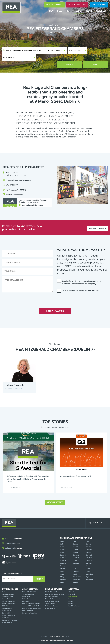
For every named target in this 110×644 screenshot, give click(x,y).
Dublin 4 (89, 541)
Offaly (62, 571)
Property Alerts (54, 5)
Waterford (76, 574)
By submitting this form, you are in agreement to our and (82, 276)
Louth (88, 565)
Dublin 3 (76, 541)
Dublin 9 (89, 546)
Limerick (63, 565)
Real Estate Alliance (58, 631)
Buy (51, 11)
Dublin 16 (63, 555)
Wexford (63, 576)
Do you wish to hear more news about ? (81, 285)
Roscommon (77, 571)
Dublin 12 (89, 549)
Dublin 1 (89, 538)
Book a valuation (77, 5)
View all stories (55, 496)
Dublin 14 (76, 552)
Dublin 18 (89, 555)
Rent (69, 11)
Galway (62, 560)
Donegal (76, 538)
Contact (101, 11)
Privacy (70, 635)
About (79, 11)
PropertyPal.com (63, 639)
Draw (98, 58)
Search (78, 58)
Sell (60, 11)
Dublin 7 (63, 546)
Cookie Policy (42, 635)
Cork (62, 538)
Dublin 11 (76, 549)
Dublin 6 (76, 544)
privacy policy (90, 278)
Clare (88, 535)
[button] (98, 50)
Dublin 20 (63, 557)
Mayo (62, 568)
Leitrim (88, 563)
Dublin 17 (76, 555)
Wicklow (76, 576)
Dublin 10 (63, 549)
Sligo (87, 571)
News (89, 11)
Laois (75, 563)
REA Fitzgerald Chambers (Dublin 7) (24, 50)
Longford (76, 565)
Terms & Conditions (57, 635)
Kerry (75, 560)
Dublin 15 (89, 552)
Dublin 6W (89, 544)
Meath (75, 568)
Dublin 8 (76, 546)
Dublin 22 (76, 557)
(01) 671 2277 (12, 178)
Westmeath (89, 574)
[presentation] (73, 293)
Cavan (75, 535)
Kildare (88, 560)
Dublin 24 (89, 557)
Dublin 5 (63, 544)
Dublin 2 (63, 541)
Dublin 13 (63, 552)
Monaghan (89, 568)
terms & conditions (73, 278)
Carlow (62, 535)
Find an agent (99, 5)
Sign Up (40, 573)
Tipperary (63, 574)
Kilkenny (63, 563)
